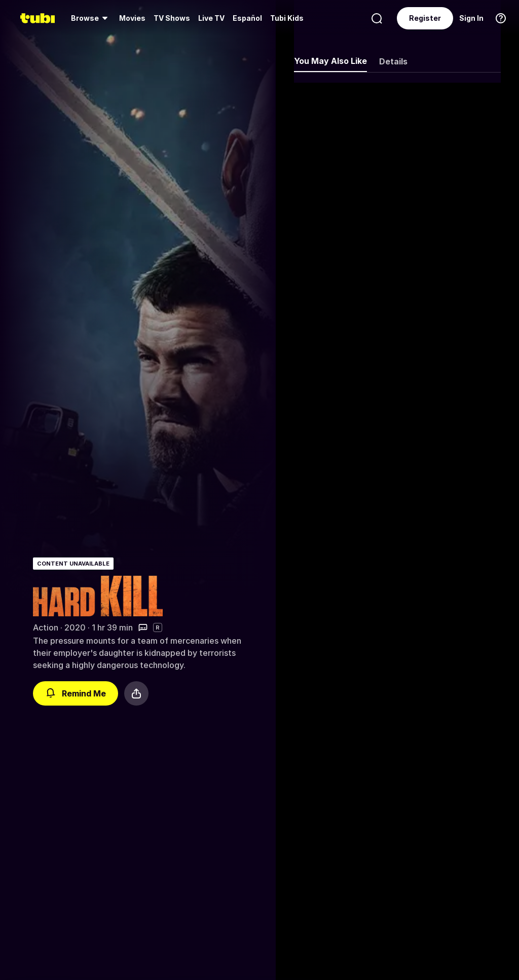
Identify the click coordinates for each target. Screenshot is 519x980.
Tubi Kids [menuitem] (287, 18)
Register (425, 18)
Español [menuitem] (247, 18)
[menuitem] (91, 18)
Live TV (211, 18)
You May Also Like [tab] (330, 61)
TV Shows (172, 18)
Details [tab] (393, 61)
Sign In (471, 18)
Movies (132, 18)
